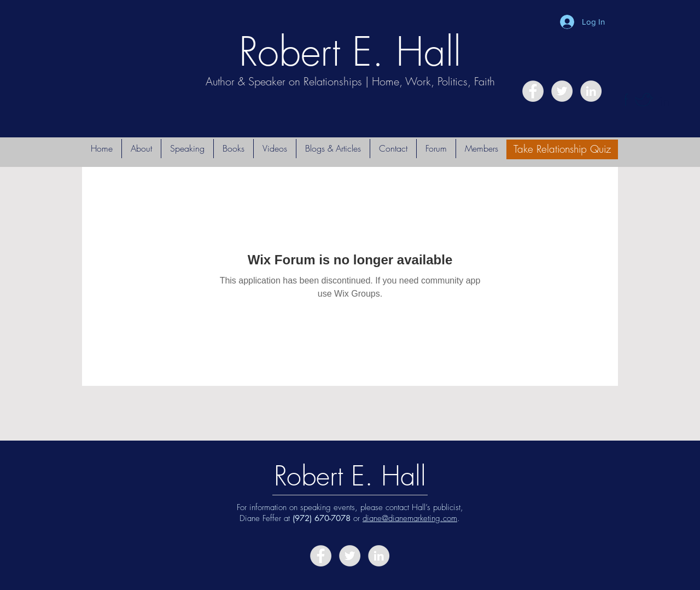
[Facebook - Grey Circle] (533, 91)
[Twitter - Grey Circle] (562, 91)
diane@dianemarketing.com (410, 518)
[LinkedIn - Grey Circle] (591, 91)
